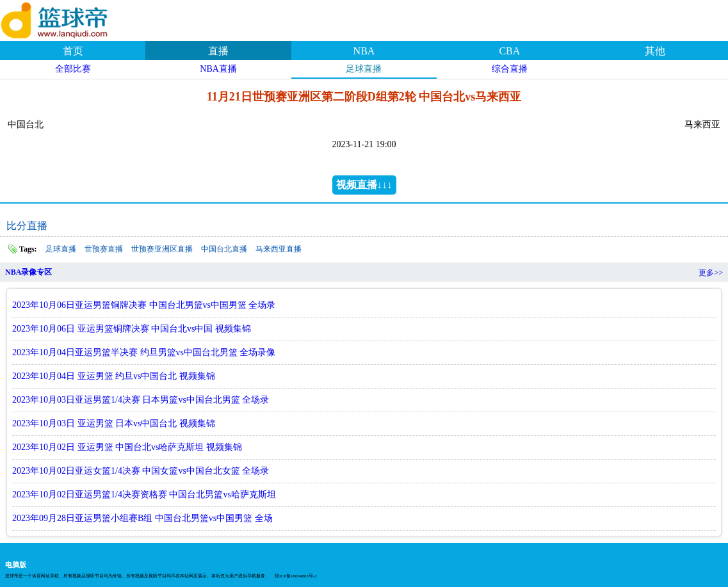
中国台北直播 (224, 249)
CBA (509, 51)
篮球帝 (70, 19)
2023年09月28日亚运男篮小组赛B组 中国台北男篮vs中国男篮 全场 (142, 518)
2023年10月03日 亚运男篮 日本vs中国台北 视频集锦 (114, 423)
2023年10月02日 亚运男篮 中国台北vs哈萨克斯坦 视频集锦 (127, 447)
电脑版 (16, 565)
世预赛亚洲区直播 (162, 249)
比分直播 (27, 226)
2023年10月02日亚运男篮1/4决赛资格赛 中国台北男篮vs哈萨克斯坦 (144, 495)
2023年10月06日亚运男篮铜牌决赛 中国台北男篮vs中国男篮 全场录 (144, 305)
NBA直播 (218, 69)
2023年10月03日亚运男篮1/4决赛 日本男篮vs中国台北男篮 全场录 (141, 400)
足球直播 (364, 69)
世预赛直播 (104, 249)
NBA (364, 51)
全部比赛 (73, 69)
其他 (655, 51)
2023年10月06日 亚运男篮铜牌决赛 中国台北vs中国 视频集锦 (132, 329)
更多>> (711, 273)
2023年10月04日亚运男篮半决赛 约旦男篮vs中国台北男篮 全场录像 (144, 352)
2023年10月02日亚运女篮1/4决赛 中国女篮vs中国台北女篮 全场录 (141, 471)
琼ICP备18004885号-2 (296, 576)
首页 (73, 51)
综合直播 (510, 69)
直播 (218, 51)
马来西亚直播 (279, 249)
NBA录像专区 (28, 272)
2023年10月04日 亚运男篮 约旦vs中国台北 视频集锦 (114, 376)
